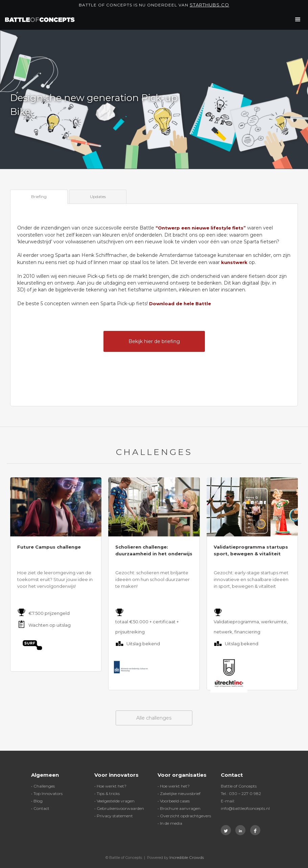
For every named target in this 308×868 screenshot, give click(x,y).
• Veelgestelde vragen (114, 801)
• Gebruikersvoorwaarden (119, 808)
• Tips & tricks (107, 793)
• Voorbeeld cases (174, 801)
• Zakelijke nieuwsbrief (179, 793)
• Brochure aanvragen (179, 808)
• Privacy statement (114, 816)
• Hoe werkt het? (110, 786)
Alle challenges (154, 718)
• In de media (170, 823)
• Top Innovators (47, 793)
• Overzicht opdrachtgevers (184, 816)
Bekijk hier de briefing (154, 341)
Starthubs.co (209, 5)
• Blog (37, 801)
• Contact (40, 808)
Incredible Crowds (187, 857)
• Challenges (43, 786)
